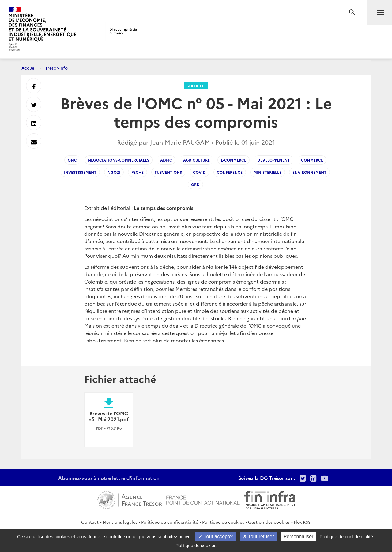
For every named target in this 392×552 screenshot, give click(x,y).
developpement (274, 160)
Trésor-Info (56, 68)
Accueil (29, 68)
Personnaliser (299, 537)
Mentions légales (120, 522)
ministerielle (268, 172)
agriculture (196, 160)
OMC (72, 160)
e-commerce (234, 160)
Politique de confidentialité (170, 522)
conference (230, 172)
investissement (80, 172)
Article (196, 86)
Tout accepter (216, 537)
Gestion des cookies (269, 522)
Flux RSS (302, 522)
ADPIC (166, 160)
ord (195, 184)
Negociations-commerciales (119, 160)
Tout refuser (258, 537)
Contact (90, 522)
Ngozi (114, 172)
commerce (312, 160)
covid (199, 172)
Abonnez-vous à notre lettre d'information (109, 478)
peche (138, 172)
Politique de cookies (223, 522)
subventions (168, 172)
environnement (309, 172)
